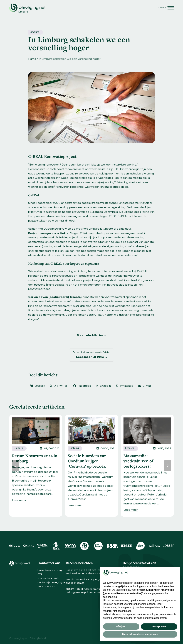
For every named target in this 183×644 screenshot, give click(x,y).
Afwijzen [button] (121, 626)
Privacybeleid (38, 638)
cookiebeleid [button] (110, 597)
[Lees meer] (19, 500)
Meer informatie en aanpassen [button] (140, 634)
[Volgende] (168, 466)
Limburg (35, 32)
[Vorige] (15, 466)
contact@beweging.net (52, 583)
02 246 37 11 (50, 587)
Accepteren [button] (159, 626)
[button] (166, 8)
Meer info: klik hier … (91, 335)
